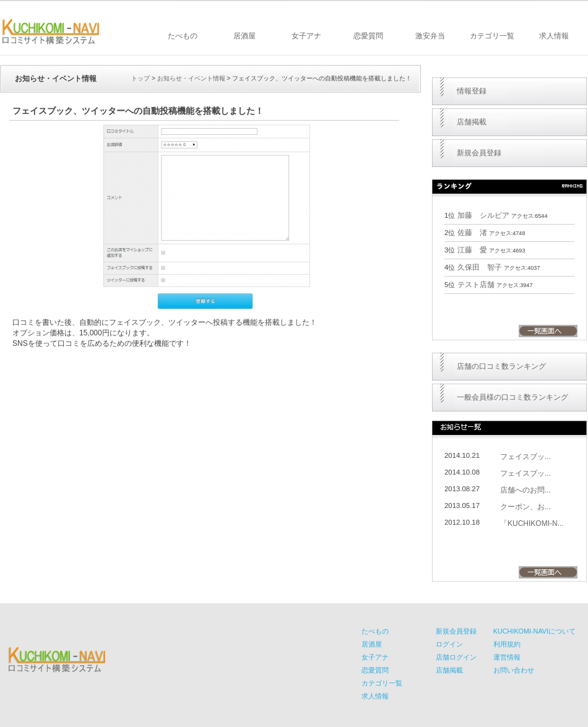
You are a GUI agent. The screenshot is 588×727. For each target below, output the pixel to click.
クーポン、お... (525, 507)
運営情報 (507, 657)
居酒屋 (244, 36)
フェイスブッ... (525, 457)
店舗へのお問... (525, 490)
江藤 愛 (472, 250)
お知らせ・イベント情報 (191, 78)
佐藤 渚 (472, 233)
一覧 (548, 331)
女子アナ (306, 36)
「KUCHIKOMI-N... (532, 523)
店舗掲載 (472, 122)
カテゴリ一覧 (492, 36)
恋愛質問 (368, 36)
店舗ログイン (456, 657)
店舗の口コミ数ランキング (501, 366)
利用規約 (507, 644)
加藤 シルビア (483, 215)
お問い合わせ (514, 670)
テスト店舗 (476, 285)
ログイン (449, 644)
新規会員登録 (479, 153)
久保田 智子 (480, 267)
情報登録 (472, 91)
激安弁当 (430, 36)
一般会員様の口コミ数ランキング (512, 397)
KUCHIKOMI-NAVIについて (534, 631)
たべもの (183, 36)
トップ (141, 78)
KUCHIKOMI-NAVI (51, 32)
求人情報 (554, 36)
